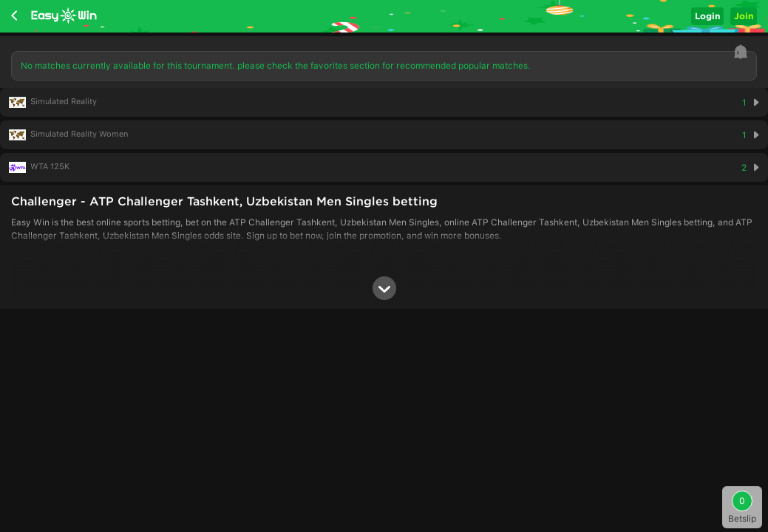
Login (707, 16)
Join (744, 16)
